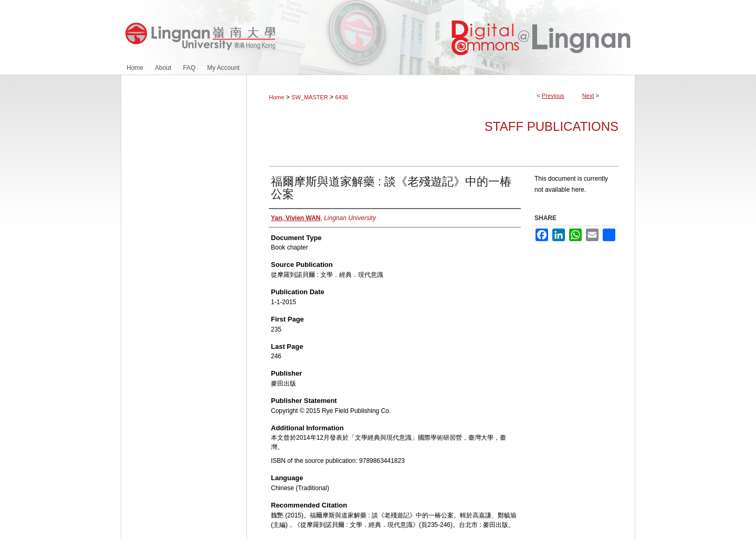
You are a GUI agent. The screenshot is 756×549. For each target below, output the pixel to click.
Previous (553, 96)
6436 (341, 97)
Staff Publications (552, 126)
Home (276, 97)
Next (588, 96)
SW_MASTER (310, 97)
